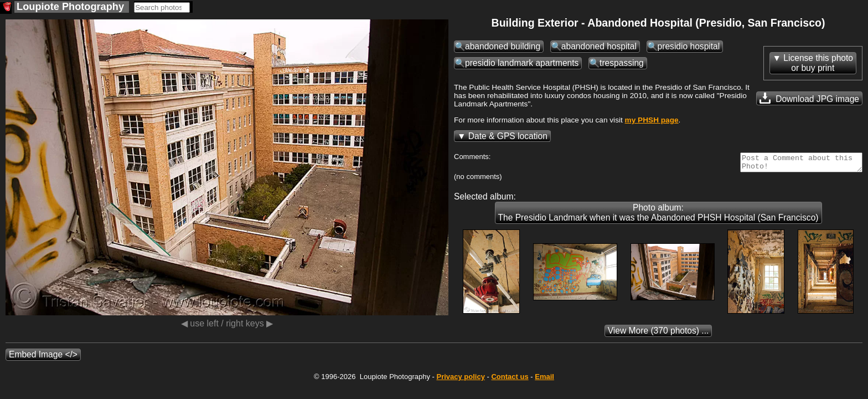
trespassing (622, 63)
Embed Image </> (43, 358)
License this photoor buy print (818, 63)
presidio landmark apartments (522, 63)
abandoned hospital (599, 46)
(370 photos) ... (658, 334)
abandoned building (503, 46)
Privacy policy (460, 380)
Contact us (510, 380)
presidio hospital (689, 46)
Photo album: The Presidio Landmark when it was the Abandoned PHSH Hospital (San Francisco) (658, 216)
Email (544, 380)
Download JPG (809, 98)
